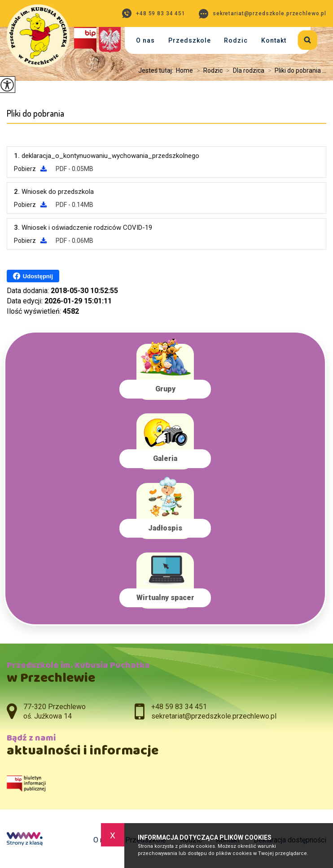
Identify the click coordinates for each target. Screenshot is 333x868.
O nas (145, 40)
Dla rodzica (243, 70)
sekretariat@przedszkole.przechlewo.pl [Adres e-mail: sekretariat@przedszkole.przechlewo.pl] (214, 716)
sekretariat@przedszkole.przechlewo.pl (263, 14)
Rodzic (236, 40)
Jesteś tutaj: (157, 70)
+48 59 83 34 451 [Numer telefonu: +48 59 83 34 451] (179, 707)
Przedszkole (190, 40)
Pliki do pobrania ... (295, 70)
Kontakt (274, 40)
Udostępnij (33, 276)
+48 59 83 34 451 (154, 13)
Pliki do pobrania (35, 113)
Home (184, 70)
